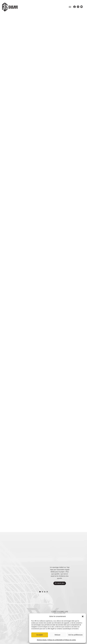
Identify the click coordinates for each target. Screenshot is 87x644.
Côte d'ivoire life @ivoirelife (60, 528)
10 (54, 554)
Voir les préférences (75, 635)
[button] (83, 616)
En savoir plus (60, 499)
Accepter (40, 635)
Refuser (58, 635)
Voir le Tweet (59, 548)
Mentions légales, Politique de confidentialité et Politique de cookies (56, 640)
